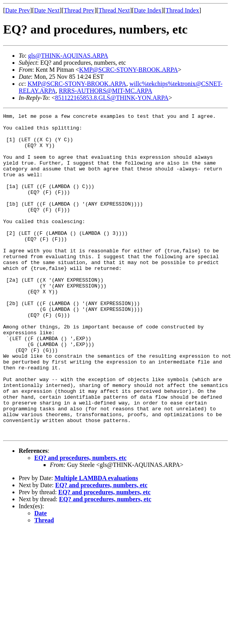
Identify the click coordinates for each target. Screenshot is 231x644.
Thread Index (182, 10)
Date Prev (18, 10)
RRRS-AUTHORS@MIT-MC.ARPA (106, 91)
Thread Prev (79, 10)
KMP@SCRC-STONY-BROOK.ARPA (128, 70)
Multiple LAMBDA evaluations (96, 542)
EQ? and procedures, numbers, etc (80, 522)
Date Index (148, 10)
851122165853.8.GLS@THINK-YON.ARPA (112, 98)
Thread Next (114, 10)
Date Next (47, 10)
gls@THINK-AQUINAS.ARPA (68, 56)
